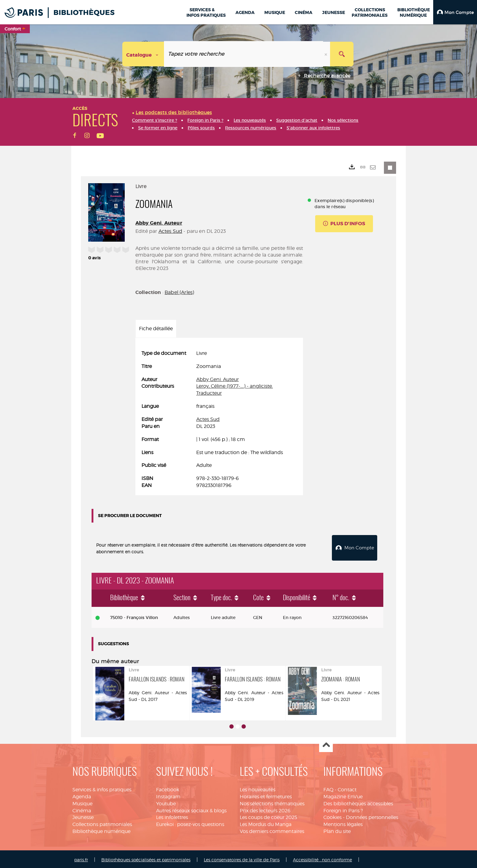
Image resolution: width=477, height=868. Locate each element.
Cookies (333, 816)
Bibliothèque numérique (101, 830)
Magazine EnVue (343, 795)
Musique (82, 802)
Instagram (168, 795)
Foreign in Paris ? (343, 809)
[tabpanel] (219, 420)
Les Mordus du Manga (266, 823)
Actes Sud (170, 231)
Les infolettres (172, 816)
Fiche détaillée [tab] (156, 329)
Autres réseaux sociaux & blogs (191, 809)
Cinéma (82, 809)
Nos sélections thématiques (272, 802)
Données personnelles (372, 816)
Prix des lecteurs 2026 (265, 809)
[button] (455, 12)
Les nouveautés (258, 788)
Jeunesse (83, 816)
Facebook (168, 788)
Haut (326, 744)
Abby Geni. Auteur (159, 223)
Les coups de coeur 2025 (268, 816)
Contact (347, 788)
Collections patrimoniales (102, 823)
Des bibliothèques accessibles (358, 802)
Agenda (82, 795)
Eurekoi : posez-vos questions (190, 823)
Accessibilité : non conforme (322, 858)
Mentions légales (343, 823)
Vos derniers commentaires (272, 830)
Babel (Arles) (179, 292)
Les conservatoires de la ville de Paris (242, 858)
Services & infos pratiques (102, 788)
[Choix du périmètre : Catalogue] (143, 54)
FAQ (328, 788)
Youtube (166, 802)
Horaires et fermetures (266, 795)
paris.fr (81, 858)
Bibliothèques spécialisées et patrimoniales (146, 858)
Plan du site (337, 830)
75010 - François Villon (134, 616)
